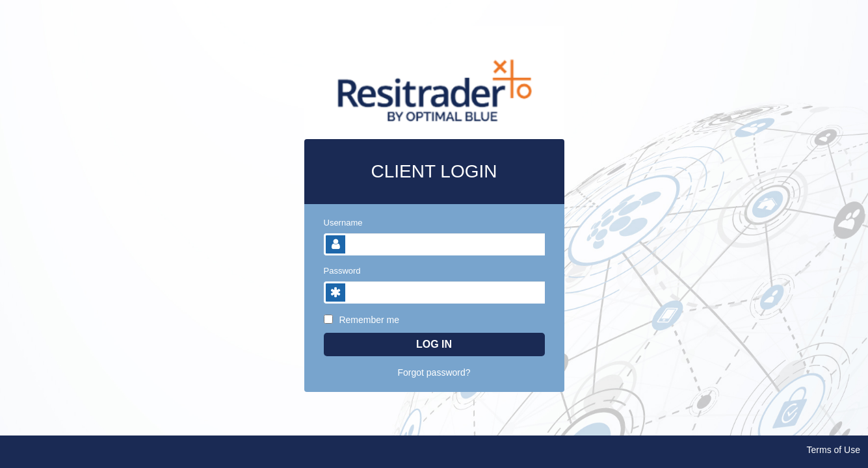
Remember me (362, 320)
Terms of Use (834, 450)
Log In (434, 344)
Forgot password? (434, 372)
